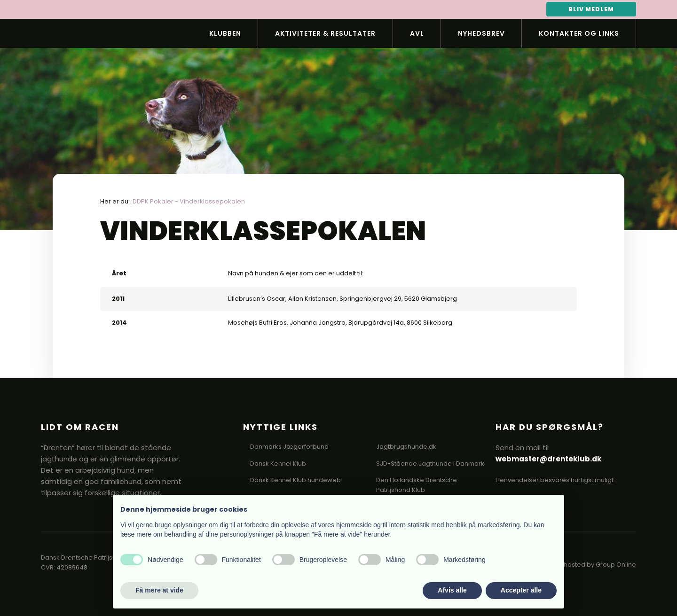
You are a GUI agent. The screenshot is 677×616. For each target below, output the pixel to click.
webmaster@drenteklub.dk (548, 459)
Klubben (225, 33)
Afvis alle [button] (452, 590)
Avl (417, 33)
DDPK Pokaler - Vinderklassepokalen (189, 201)
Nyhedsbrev (481, 33)
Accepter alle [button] (521, 590)
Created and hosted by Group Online (579, 565)
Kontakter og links (579, 33)
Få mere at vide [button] (159, 590)
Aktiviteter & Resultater (325, 33)
